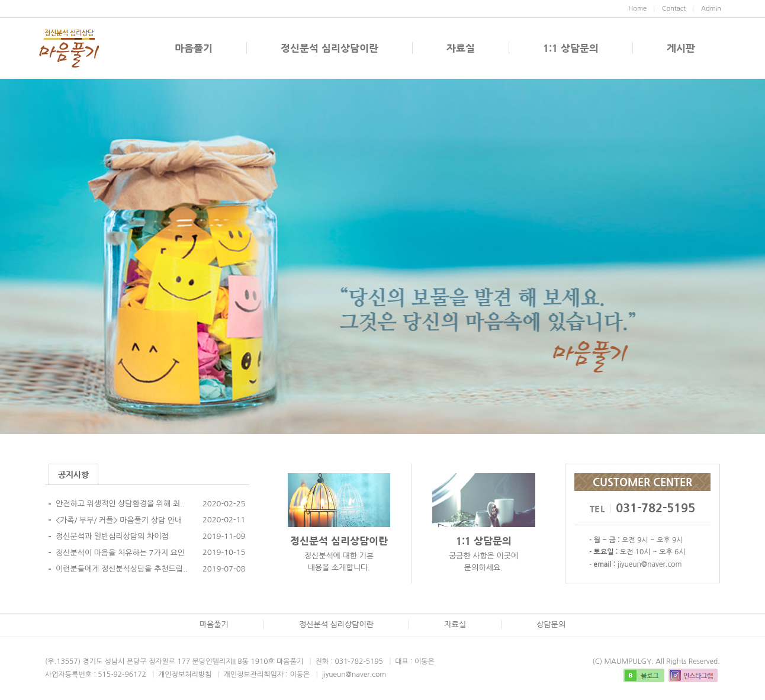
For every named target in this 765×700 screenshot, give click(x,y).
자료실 (461, 48)
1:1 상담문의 (571, 48)
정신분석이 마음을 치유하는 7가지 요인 (120, 553)
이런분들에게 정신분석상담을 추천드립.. (122, 569)
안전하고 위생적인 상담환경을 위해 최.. (120, 504)
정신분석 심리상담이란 (330, 48)
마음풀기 (194, 48)
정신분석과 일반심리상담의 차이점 (112, 536)
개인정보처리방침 (185, 675)
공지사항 (73, 474)
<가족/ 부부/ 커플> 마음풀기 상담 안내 (119, 520)
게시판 (681, 48)
